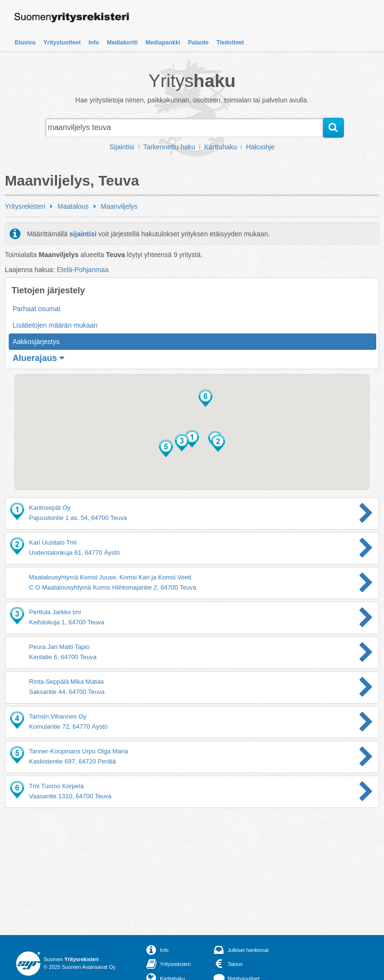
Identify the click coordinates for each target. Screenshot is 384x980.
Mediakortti (122, 43)
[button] (192, 439)
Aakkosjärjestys (36, 342)
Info (94, 43)
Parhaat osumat (36, 309)
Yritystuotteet (62, 43)
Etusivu (25, 43)
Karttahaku (221, 147)
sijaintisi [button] (83, 234)
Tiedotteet (230, 43)
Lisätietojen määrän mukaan (55, 325)
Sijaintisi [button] (122, 147)
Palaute (198, 43)
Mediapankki (163, 43)
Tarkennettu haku (169, 147)
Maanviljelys (119, 206)
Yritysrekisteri (25, 206)
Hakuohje (260, 147)
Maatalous (73, 206)
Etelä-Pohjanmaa (82, 270)
